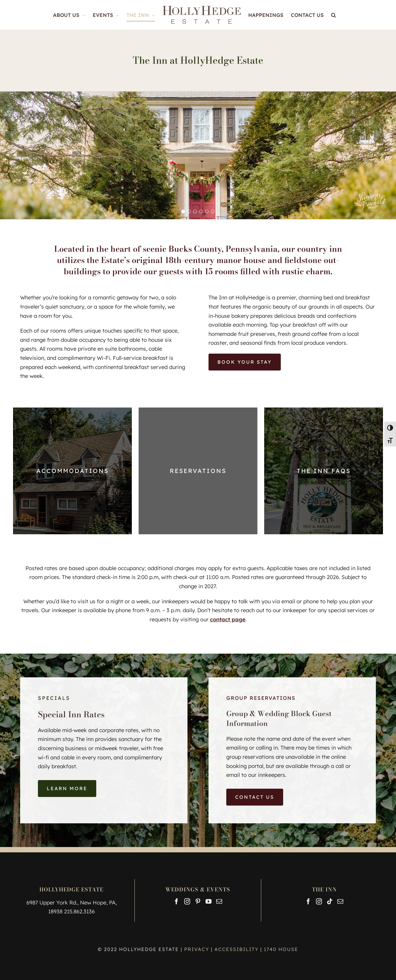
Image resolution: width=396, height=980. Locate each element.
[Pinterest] (198, 902)
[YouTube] (209, 902)
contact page (228, 619)
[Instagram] (187, 902)
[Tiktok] (330, 902)
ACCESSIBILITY (237, 949)
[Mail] (219, 902)
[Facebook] (177, 902)
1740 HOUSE (281, 949)
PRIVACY (198, 949)
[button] (334, 15)
